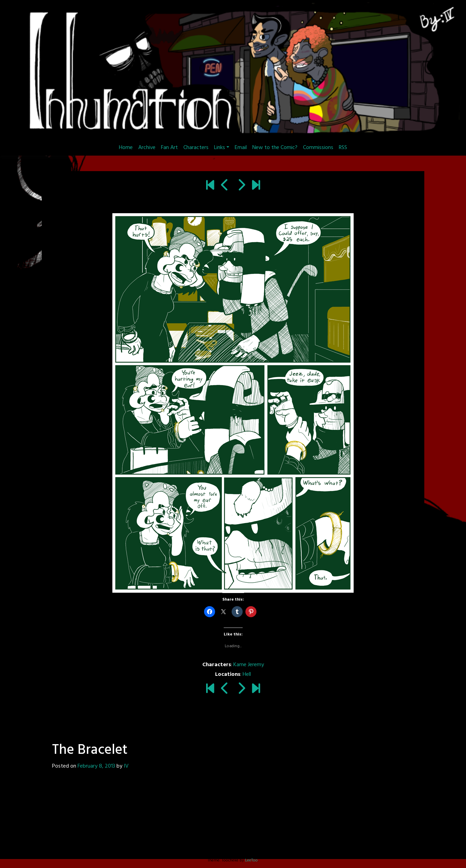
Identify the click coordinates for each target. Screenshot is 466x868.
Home (126, 148)
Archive (147, 148)
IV (126, 766)
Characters (196, 148)
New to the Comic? (275, 148)
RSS (343, 148)
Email (241, 148)
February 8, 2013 (96, 766)
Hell (247, 674)
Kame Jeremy (249, 665)
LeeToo (251, 860)
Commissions (318, 148)
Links (220, 148)
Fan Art (169, 148)
